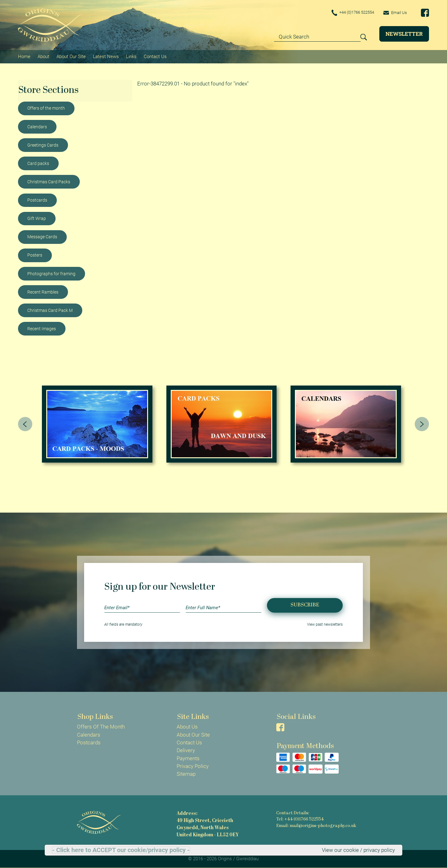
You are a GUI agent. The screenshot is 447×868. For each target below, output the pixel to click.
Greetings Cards (43, 145)
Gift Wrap (37, 218)
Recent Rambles (43, 292)
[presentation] (25, 424)
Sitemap (186, 774)
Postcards (37, 200)
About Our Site (71, 56)
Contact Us (155, 56)
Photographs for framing (51, 273)
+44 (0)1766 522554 (350, 13)
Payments (188, 758)
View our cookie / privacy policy (358, 850)
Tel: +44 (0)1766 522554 (300, 819)
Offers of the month (46, 108)
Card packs (38, 163)
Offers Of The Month (101, 727)
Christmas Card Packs (49, 181)
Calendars (37, 126)
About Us (187, 727)
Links (131, 56)
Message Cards (42, 236)
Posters (35, 255)
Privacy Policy (193, 766)
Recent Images (42, 328)
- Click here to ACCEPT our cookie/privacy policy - (121, 850)
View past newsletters (325, 624)
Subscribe (305, 605)
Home (24, 56)
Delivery (186, 750)
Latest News (106, 56)
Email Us (395, 12)
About (43, 56)
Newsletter (404, 34)
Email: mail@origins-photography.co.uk (316, 826)
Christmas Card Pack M (50, 310)
